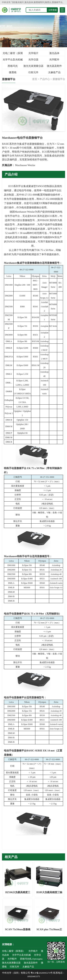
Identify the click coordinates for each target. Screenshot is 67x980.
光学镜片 (33, 53)
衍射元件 (33, 72)
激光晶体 (54, 53)
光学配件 (54, 60)
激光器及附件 (54, 66)
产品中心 (45, 79)
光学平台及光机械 (13, 60)
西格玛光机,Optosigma (13, 67)
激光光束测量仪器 (33, 66)
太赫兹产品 (54, 72)
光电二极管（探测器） (13, 54)
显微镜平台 (59, 79)
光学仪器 (33, 60)
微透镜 (13, 72)
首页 (35, 79)
